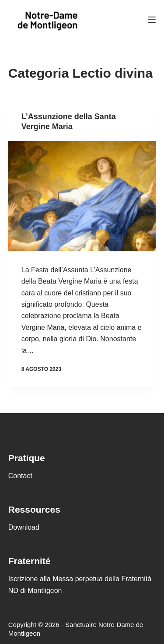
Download (24, 527)
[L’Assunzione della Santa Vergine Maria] (82, 196)
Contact (20, 476)
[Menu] (152, 20)
